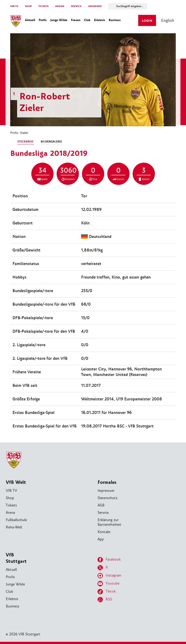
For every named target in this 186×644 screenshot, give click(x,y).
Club (9, 592)
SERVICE (76, 6)
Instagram (109, 576)
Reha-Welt (14, 527)
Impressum (106, 491)
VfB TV (14, 6)
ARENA (60, 6)
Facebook (109, 560)
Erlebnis (12, 599)
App (101, 539)
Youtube (108, 584)
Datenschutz (108, 498)
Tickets (11, 505)
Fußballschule (16, 520)
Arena (10, 513)
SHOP (28, 6)
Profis (14, 133)
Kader (24, 133)
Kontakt (104, 532)
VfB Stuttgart (16, 558)
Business (13, 606)
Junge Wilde (15, 584)
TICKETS (43, 6)
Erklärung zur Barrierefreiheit (109, 522)
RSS (105, 600)
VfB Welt (16, 482)
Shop (10, 498)
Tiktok (107, 592)
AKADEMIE (95, 6)
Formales (107, 482)
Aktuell (11, 570)
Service (103, 513)
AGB (101, 505)
